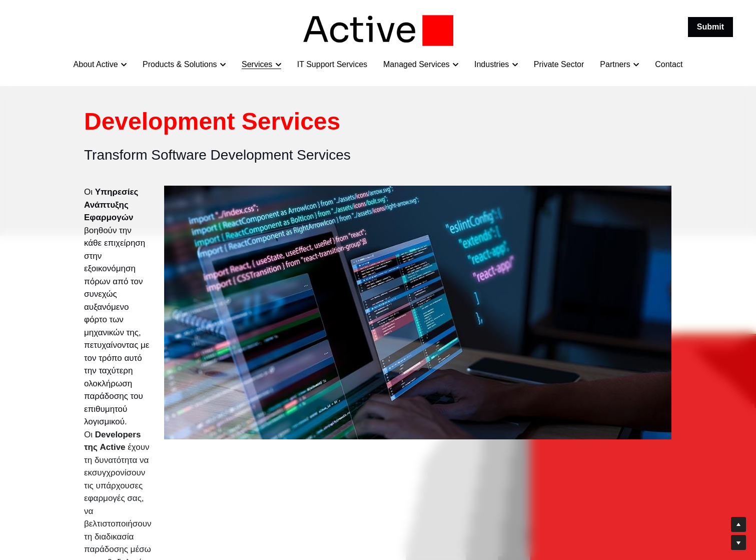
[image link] (378, 30)
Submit (710, 27)
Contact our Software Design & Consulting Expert (188, 407)
